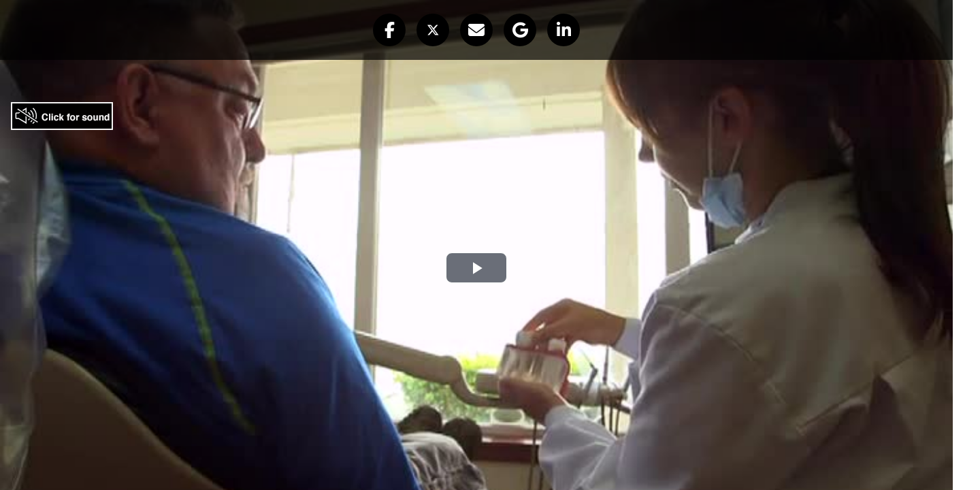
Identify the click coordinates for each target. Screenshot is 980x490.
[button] (389, 30)
